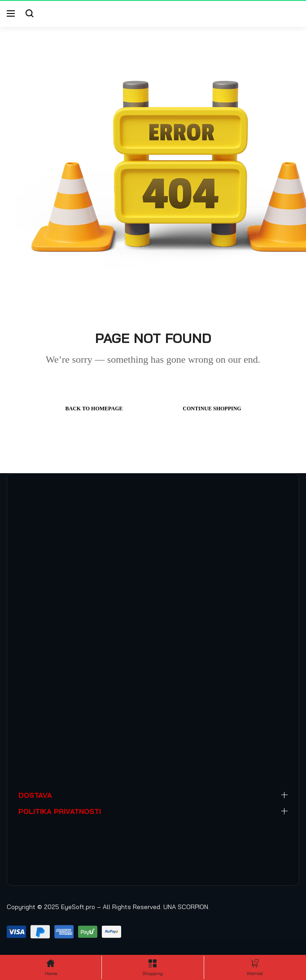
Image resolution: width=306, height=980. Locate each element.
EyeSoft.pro (78, 907)
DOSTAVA (35, 795)
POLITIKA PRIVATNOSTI (60, 811)
